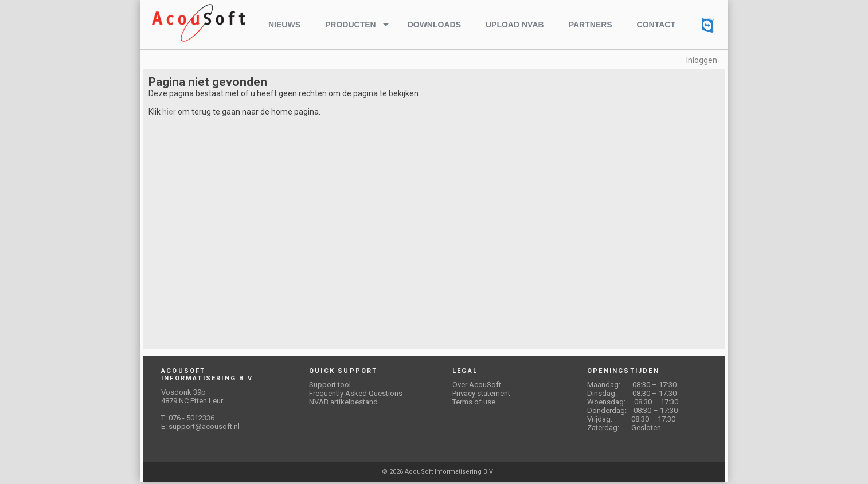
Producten (351, 25)
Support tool (330, 385)
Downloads (434, 25)
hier (169, 112)
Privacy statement (481, 393)
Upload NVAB (515, 25)
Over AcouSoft (477, 385)
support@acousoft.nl (204, 426)
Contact (656, 25)
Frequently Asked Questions (356, 393)
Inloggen (702, 60)
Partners (591, 25)
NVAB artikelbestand (343, 402)
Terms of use (474, 402)
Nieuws (284, 25)
